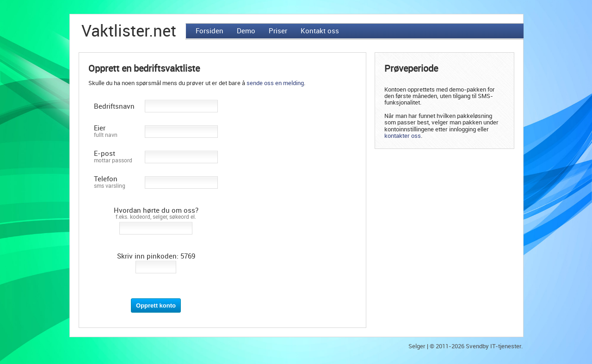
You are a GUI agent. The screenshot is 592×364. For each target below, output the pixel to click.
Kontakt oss (320, 31)
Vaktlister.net (129, 31)
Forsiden (210, 31)
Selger (417, 346)
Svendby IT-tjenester (493, 346)
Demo (246, 31)
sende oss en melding (275, 83)
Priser (278, 31)
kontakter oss (403, 136)
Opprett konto (156, 305)
